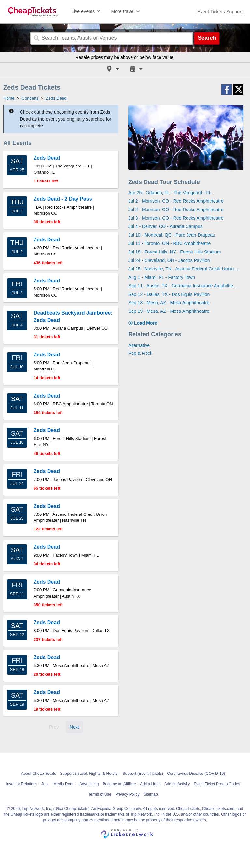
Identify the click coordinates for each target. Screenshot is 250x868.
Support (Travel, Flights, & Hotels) (89, 774)
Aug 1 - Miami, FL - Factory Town (162, 277)
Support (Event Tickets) (143, 774)
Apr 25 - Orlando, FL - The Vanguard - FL (170, 193)
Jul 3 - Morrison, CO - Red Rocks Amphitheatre (176, 218)
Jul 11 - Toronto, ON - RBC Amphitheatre (169, 243)
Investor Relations (22, 784)
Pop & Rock (140, 353)
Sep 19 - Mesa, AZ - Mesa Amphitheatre (169, 311)
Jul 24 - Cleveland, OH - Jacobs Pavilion (169, 260)
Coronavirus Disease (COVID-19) (196, 774)
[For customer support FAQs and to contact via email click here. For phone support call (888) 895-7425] (220, 12)
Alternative (139, 345)
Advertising (89, 784)
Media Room (64, 784)
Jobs (45, 784)
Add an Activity (177, 784)
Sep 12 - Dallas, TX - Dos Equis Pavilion (169, 294)
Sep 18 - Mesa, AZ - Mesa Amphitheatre (169, 303)
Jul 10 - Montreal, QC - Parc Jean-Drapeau (172, 235)
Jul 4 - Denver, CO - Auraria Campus (165, 226)
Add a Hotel (150, 784)
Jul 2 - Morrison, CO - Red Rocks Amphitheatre (176, 201)
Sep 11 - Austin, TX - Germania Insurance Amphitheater (183, 286)
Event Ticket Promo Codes (217, 784)
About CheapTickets (39, 774)
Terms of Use (100, 794)
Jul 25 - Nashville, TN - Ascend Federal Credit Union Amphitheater (183, 269)
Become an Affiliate (119, 784)
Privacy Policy (127, 794)
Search (207, 38)
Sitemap (151, 794)
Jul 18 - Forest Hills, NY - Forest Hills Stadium (174, 252)
